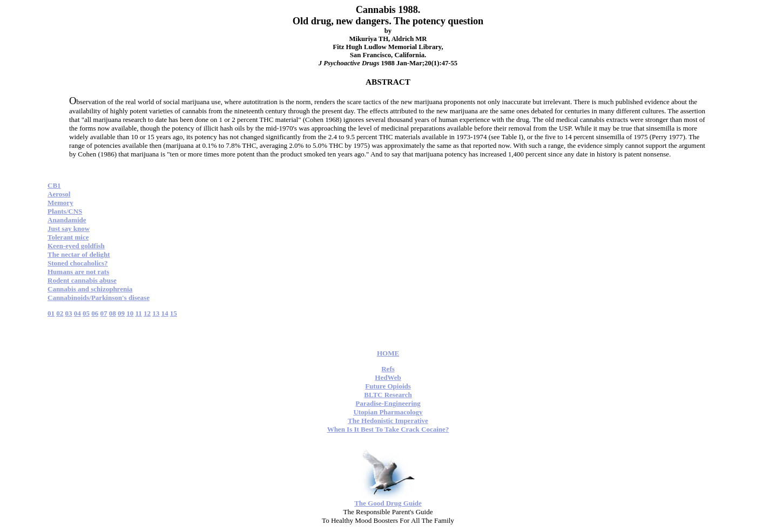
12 (147, 313)
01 (51, 313)
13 (156, 313)
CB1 (54, 185)
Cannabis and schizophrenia (90, 289)
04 (77, 313)
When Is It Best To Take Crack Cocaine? (388, 429)
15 (174, 313)
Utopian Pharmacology (388, 412)
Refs (388, 369)
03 (69, 313)
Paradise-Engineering (388, 403)
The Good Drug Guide (388, 503)
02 (60, 313)
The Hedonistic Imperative (388, 421)
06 (95, 313)
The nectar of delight (79, 254)
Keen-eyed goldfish (76, 246)
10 (130, 313)
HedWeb (388, 377)
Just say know (69, 229)
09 (121, 313)
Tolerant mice (68, 237)
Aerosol (59, 194)
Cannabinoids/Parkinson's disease (99, 298)
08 (113, 313)
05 (86, 313)
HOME (388, 353)
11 (139, 313)
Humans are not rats (78, 272)
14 (165, 313)
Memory (60, 203)
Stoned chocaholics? (78, 263)
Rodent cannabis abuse (82, 280)
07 (104, 313)
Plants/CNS (65, 211)
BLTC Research (388, 395)
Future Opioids (388, 386)
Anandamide (67, 220)
